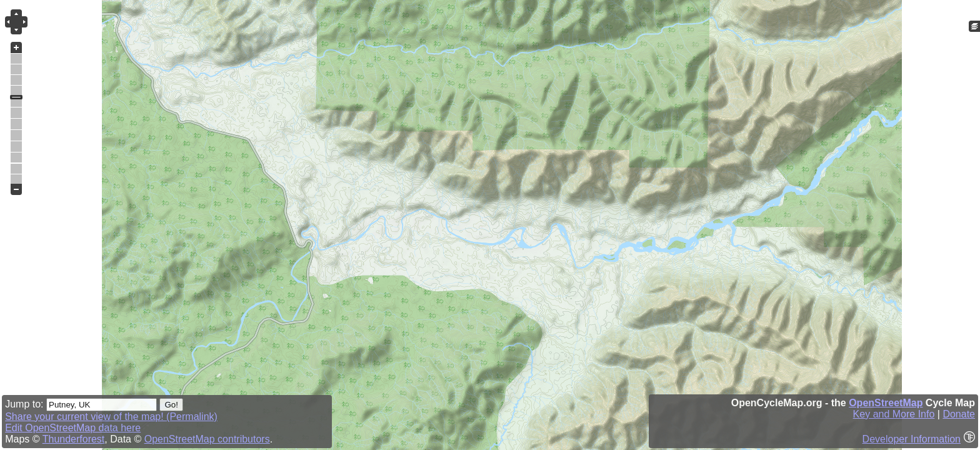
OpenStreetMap (886, 403)
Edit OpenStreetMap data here (73, 428)
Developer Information (912, 439)
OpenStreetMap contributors (207, 439)
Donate (959, 414)
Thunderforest (74, 439)
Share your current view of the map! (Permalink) (111, 417)
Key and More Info (894, 414)
